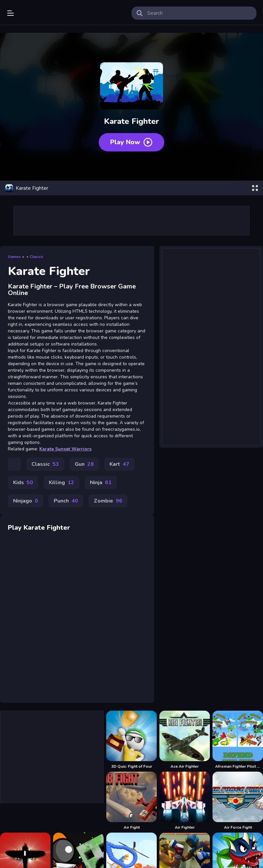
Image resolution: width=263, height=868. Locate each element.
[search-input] (199, 13)
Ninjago (26, 501)
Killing (61, 483)
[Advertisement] (211, 343)
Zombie (108, 501)
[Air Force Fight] (238, 801)
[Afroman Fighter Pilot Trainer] (238, 740)
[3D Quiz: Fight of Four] (131, 740)
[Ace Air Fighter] (185, 740)
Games (14, 257)
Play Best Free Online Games (37, 13)
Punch (66, 501)
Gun (84, 464)
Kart (119, 464)
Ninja (101, 483)
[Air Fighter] (185, 801)
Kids (23, 483)
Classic (36, 257)
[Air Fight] (131, 801)
